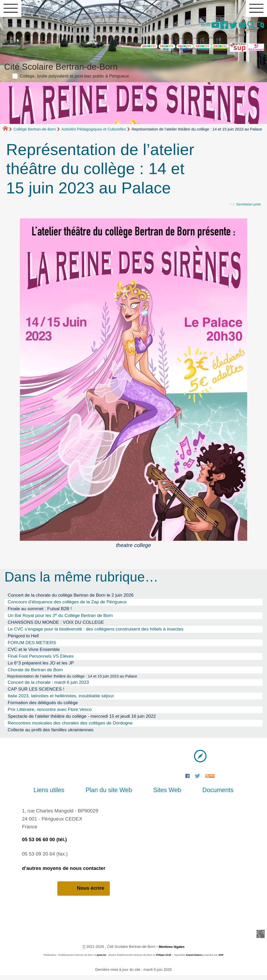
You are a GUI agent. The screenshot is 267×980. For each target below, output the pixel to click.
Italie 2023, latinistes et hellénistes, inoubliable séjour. (61, 700)
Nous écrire (84, 893)
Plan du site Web (112, 794)
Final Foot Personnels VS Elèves (41, 660)
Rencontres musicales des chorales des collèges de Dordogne (70, 727)
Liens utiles (60, 794)
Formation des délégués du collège (43, 707)
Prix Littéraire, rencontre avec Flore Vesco (50, 714)
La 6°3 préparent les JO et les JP (41, 666)
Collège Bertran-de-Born (35, 132)
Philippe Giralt (163, 960)
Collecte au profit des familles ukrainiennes (50, 734)
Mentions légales (172, 952)
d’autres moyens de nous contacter (64, 873)
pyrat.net (99, 960)
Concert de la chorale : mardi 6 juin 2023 (48, 687)
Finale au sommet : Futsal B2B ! (40, 612)
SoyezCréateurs (196, 960)
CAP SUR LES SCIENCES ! (36, 693)
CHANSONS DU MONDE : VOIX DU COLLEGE (56, 626)
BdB (196, 28)
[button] (249, 28)
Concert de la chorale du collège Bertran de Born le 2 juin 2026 (71, 598)
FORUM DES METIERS (32, 646)
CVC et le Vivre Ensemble (34, 653)
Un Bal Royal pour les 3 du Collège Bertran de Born (60, 619)
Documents (207, 794)
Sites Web (164, 794)
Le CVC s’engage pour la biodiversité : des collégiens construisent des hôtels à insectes (95, 632)
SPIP (224, 960)
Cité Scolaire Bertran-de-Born (134, 72)
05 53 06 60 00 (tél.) (44, 844)
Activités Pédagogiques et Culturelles (94, 132)
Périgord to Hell (23, 639)
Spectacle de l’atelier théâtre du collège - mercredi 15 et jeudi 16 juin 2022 (82, 721)
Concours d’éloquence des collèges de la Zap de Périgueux (67, 605)
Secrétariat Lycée (247, 207)
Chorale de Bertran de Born (35, 673)
